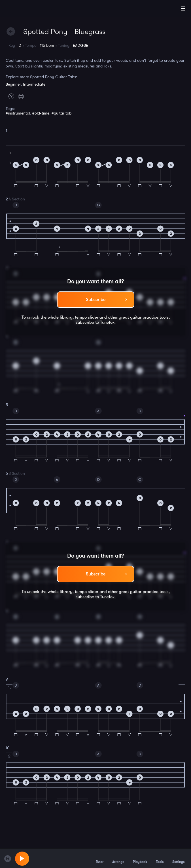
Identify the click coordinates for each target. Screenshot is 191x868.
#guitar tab (61, 113)
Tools (160, 858)
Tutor (100, 858)
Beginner (13, 84)
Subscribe (96, 300)
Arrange (118, 858)
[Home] (23, 9)
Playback (140, 858)
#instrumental (18, 113)
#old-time (41, 113)
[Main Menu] (183, 9)
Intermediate (34, 84)
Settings (178, 858)
